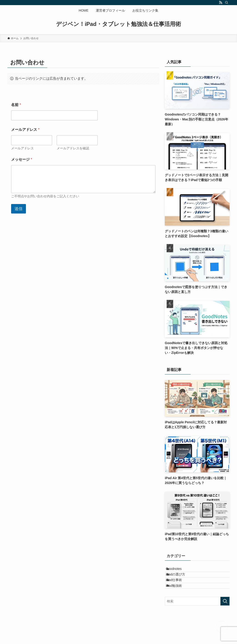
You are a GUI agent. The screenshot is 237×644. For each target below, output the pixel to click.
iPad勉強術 (179, 600)
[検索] (227, 3)
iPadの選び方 (180, 580)
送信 (19, 209)
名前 (16, 105)
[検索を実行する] (225, 617)
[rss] (221, 3)
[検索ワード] (197, 617)
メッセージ (22, 159)
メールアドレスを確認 (73, 148)
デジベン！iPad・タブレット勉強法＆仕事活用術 (118, 24)
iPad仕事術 (179, 590)
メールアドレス (22, 148)
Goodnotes (179, 571)
